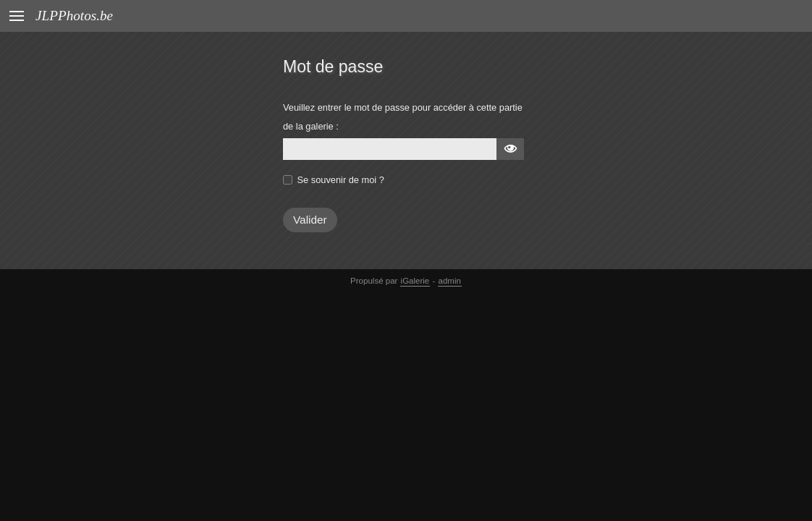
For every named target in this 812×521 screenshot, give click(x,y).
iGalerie (415, 281)
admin (450, 281)
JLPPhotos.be (74, 16)
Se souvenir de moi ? (341, 180)
